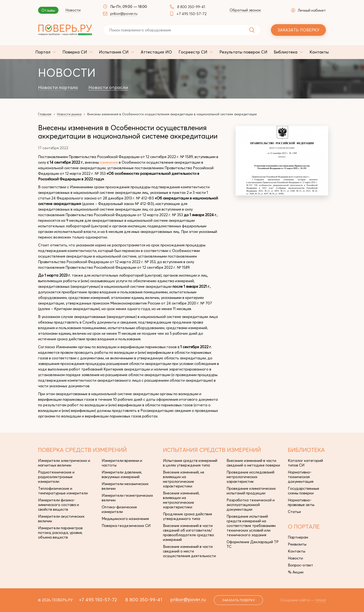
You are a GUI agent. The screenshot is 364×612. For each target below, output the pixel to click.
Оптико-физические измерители (119, 509)
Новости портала (58, 87)
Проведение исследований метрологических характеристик (250, 477)
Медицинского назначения (125, 519)
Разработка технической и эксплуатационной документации (251, 505)
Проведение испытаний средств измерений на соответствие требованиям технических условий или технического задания (251, 526)
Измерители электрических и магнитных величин (64, 463)
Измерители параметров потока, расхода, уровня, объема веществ (60, 533)
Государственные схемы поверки (304, 491)
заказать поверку (239, 600)
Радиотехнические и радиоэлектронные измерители (56, 477)
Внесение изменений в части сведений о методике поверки (253, 463)
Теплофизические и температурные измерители (63, 491)
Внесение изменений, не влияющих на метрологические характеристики (184, 479)
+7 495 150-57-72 (192, 14)
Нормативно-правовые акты (301, 502)
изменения (109, 162)
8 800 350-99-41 (191, 7)
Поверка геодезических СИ (126, 526)
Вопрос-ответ (301, 565)
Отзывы (48, 10)
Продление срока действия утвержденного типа (187, 516)
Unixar (321, 600)
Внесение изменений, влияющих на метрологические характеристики (181, 500)
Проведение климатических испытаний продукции (251, 491)
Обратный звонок (245, 10)
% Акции (296, 572)
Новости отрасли (108, 87)
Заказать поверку (298, 30)
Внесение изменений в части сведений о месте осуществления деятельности (189, 551)
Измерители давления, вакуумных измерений (122, 474)
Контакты (297, 551)
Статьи (294, 512)
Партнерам (298, 537)
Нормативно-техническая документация (301, 477)
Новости (73, 10)
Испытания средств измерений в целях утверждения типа (190, 463)
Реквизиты (297, 544)
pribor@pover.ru (124, 13)
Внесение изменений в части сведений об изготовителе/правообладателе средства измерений (188, 533)
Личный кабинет (309, 10)
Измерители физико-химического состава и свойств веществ (58, 505)
